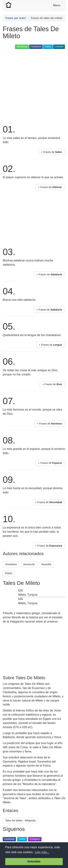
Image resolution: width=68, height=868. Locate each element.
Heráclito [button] (46, 564)
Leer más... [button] (42, 852)
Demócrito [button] (29, 564)
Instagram (35, 839)
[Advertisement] (34, 86)
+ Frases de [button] (51, 152)
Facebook (36, 46)
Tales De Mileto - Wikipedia (20, 821)
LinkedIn (59, 46)
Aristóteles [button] (11, 564)
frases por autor (16, 18)
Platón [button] (9, 573)
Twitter (48, 46)
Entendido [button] (34, 861)
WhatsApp (22, 46)
